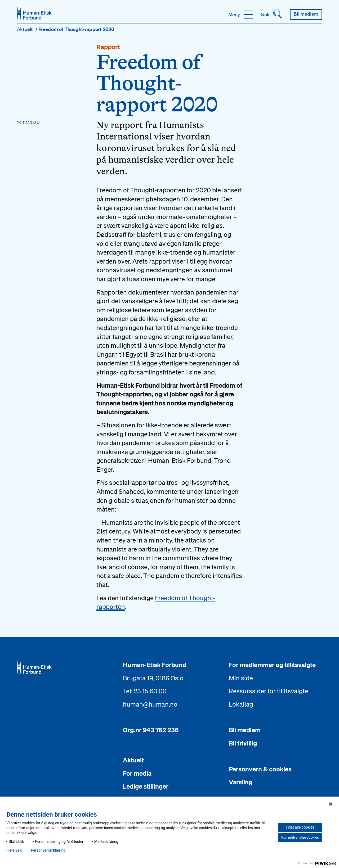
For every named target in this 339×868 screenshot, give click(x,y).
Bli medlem (245, 730)
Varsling (241, 782)
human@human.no (150, 704)
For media (137, 773)
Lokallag (241, 704)
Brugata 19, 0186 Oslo (153, 678)
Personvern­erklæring (48, 850)
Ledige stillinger (146, 786)
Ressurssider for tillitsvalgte (269, 691)
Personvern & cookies (260, 769)
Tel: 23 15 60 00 (145, 691)
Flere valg (14, 850)
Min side (241, 678)
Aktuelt (25, 29)
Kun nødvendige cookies (300, 837)
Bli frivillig (243, 743)
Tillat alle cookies (300, 827)
